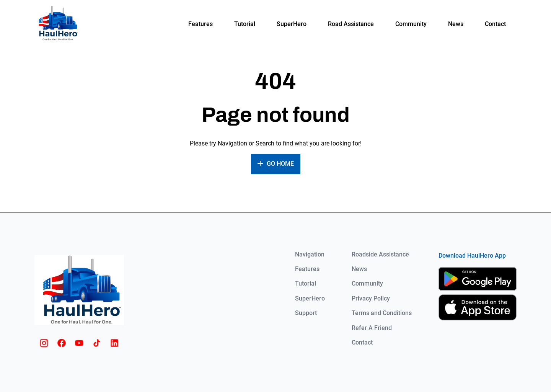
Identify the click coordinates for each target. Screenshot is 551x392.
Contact (495, 24)
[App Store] (478, 307)
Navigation (310, 255)
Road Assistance (351, 24)
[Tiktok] (97, 343)
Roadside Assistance (380, 255)
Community (411, 24)
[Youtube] (79, 343)
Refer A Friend (372, 328)
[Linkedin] (114, 343)
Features (201, 24)
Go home (280, 164)
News (456, 24)
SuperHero (292, 24)
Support (306, 313)
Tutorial (245, 24)
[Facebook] (62, 343)
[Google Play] (478, 279)
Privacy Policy (371, 299)
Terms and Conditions (382, 313)
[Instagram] (44, 343)
